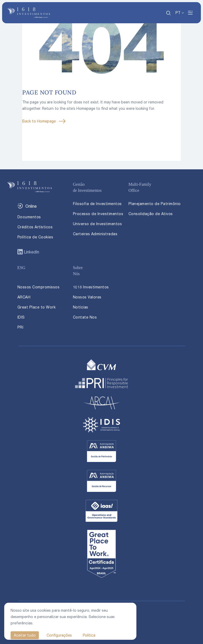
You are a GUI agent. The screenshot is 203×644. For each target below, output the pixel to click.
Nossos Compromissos (39, 287)
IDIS (21, 317)
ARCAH (24, 297)
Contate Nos (85, 317)
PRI (20, 327)
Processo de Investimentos (98, 214)
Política (89, 635)
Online (31, 206)
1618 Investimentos (91, 287)
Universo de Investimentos (98, 224)
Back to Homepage (39, 121)
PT (178, 13)
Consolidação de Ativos (151, 214)
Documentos (29, 217)
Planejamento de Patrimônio (155, 204)
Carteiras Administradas (95, 234)
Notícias (81, 307)
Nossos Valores (87, 297)
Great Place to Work (37, 307)
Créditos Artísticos (35, 227)
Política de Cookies (35, 237)
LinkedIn (31, 252)
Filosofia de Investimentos (97, 204)
